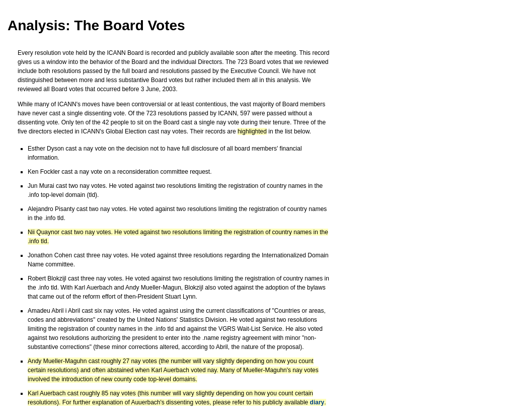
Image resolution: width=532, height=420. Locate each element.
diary (317, 402)
